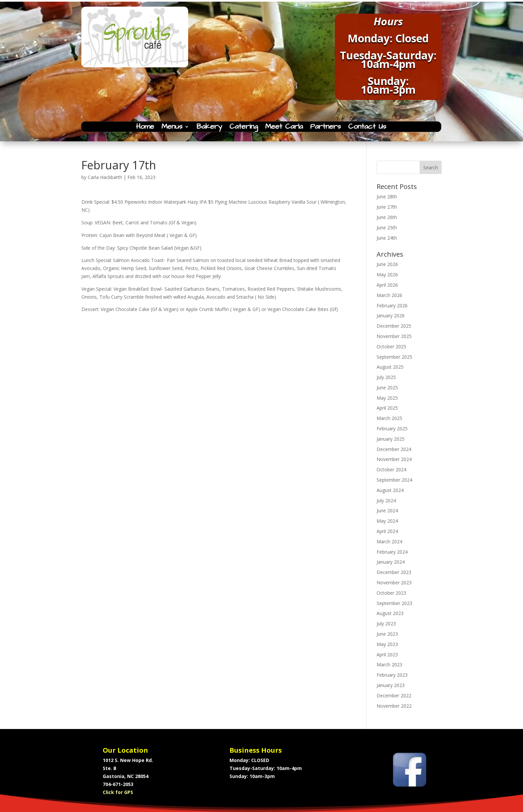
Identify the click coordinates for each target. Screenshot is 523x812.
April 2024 (387, 531)
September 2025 (394, 357)
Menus (172, 128)
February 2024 (392, 552)
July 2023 (386, 623)
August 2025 (390, 367)
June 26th (387, 217)
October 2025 (391, 346)
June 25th (387, 227)
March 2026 (389, 295)
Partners (326, 128)
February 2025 (392, 428)
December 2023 (394, 572)
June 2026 (387, 264)
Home (145, 128)
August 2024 (390, 490)
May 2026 (387, 274)
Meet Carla (284, 128)
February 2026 (392, 305)
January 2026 (391, 315)
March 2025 (389, 418)
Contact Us (367, 128)
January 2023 (391, 685)
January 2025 (391, 439)
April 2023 (387, 654)
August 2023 (390, 613)
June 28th (387, 196)
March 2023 (389, 664)
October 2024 (391, 469)
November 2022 (394, 706)
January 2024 (391, 562)
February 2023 (392, 675)
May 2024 (387, 521)
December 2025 (394, 326)
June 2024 (387, 510)
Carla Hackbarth (105, 177)
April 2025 (387, 408)
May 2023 (387, 644)
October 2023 (391, 593)
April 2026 (387, 285)
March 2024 (389, 541)
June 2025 (387, 387)
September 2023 (394, 603)
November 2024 (394, 459)
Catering (244, 128)
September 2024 (394, 480)
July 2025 (386, 377)
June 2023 (387, 634)
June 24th (387, 238)
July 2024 (386, 500)
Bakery (209, 128)
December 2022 (394, 695)
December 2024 (394, 449)
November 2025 (394, 336)
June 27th (387, 207)
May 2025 (387, 398)
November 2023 (394, 582)
